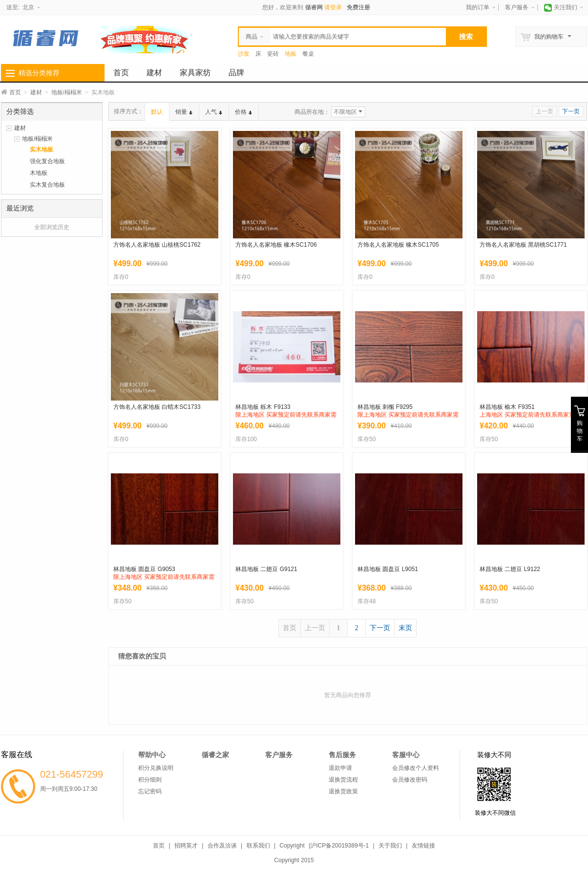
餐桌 (308, 54)
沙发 (244, 54)
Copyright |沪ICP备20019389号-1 (324, 846)
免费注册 (358, 7)
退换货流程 (343, 780)
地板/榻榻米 (67, 92)
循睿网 (314, 7)
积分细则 (150, 780)
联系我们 (258, 846)
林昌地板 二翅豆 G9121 (266, 569)
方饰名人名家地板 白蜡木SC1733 (157, 407)
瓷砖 (273, 54)
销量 (184, 112)
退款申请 (340, 768)
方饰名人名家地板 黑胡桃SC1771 (523, 245)
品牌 (236, 73)
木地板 (39, 173)
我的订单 (478, 7)
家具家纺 (195, 73)
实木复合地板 (47, 185)
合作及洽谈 (222, 846)
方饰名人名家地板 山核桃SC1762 (157, 245)
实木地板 (42, 149)
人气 (214, 112)
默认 (157, 112)
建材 (154, 73)
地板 (291, 54)
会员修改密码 (410, 780)
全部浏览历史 (52, 227)
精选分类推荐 (39, 73)
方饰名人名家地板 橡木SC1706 (276, 245)
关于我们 (390, 846)
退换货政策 (343, 791)
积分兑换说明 (156, 768)
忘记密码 (150, 791)
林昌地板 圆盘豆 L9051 (388, 569)
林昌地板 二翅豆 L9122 (510, 569)
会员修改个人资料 (416, 768)
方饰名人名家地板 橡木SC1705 (398, 245)
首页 (121, 73)
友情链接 (423, 846)
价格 (243, 112)
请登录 (333, 7)
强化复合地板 (47, 161)
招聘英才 (186, 846)
